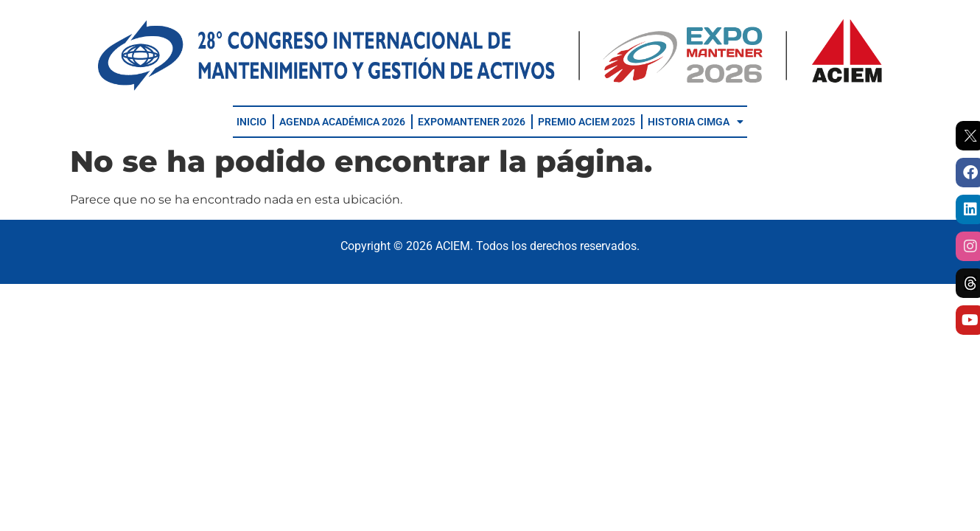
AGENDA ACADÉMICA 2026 (342, 122)
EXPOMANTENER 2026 (472, 122)
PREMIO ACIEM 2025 (587, 122)
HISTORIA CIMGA (696, 122)
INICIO (252, 122)
